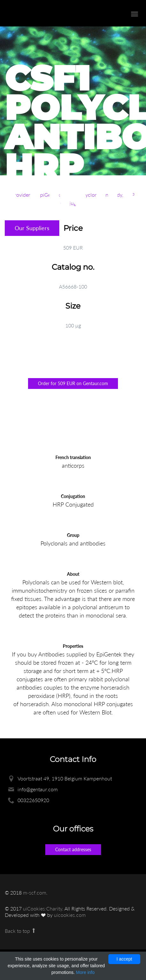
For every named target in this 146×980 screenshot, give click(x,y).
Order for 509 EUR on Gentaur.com (73, 383)
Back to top (21, 931)
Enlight (40, 13)
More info (85, 972)
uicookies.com (70, 915)
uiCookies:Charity (43, 908)
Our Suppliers (32, 228)
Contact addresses (73, 849)
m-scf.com (35, 892)
